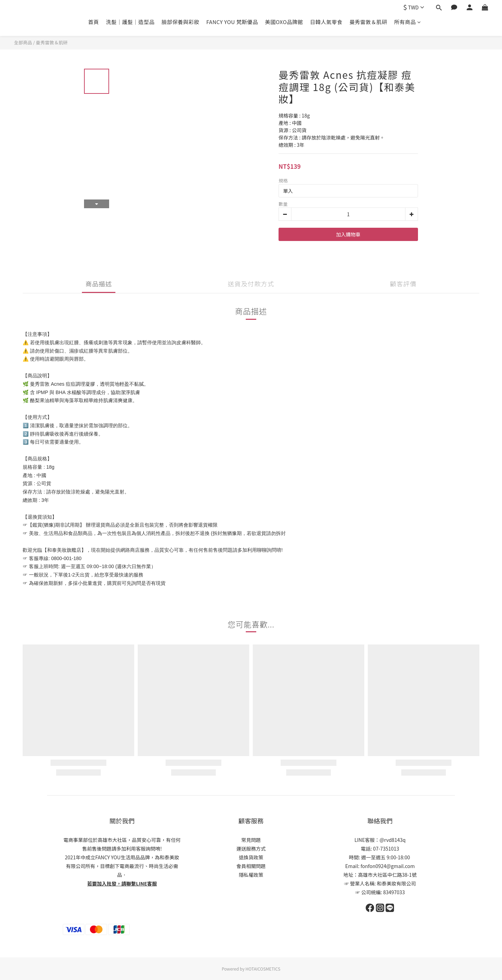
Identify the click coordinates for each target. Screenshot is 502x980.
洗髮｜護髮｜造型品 (130, 22)
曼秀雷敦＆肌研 (368, 22)
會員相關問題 (251, 866)
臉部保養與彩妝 (180, 22)
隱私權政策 (251, 875)
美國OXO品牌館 (284, 22)
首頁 (94, 22)
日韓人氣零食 (326, 22)
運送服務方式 (251, 849)
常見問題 (251, 840)
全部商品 (23, 42)
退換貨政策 (251, 857)
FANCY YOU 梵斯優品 (232, 22)
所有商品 (408, 22)
